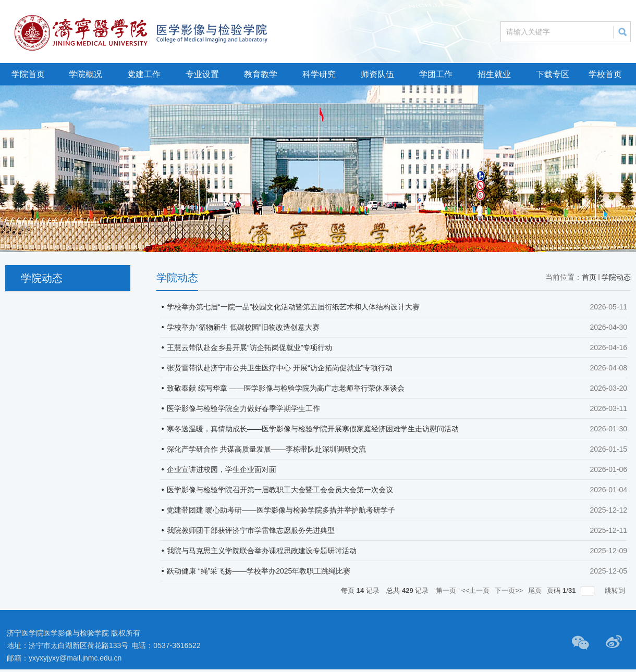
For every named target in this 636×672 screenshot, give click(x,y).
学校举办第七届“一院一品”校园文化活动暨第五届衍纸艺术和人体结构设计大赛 (293, 307)
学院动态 (616, 277)
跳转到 (616, 590)
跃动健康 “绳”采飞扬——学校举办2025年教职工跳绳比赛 (259, 571)
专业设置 (202, 74)
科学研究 (319, 74)
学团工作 (436, 74)
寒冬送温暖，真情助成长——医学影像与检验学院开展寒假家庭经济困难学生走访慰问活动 (313, 429)
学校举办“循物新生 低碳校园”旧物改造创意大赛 (243, 327)
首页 (589, 277)
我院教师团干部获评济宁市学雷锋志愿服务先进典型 (251, 530)
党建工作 (144, 74)
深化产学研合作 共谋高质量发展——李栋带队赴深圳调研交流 (266, 449)
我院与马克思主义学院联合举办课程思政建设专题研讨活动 (262, 551)
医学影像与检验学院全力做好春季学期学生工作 (243, 408)
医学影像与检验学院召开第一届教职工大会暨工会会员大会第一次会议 (280, 490)
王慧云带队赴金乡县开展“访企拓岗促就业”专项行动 (249, 347)
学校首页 (605, 74)
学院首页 (28, 74)
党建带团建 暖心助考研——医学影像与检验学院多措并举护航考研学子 (281, 510)
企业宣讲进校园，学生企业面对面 (222, 469)
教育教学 (261, 74)
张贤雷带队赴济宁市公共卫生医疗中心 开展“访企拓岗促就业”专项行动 (280, 368)
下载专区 (553, 74)
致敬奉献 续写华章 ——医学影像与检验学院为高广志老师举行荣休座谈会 (286, 388)
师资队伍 (377, 74)
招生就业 (494, 74)
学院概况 (85, 74)
